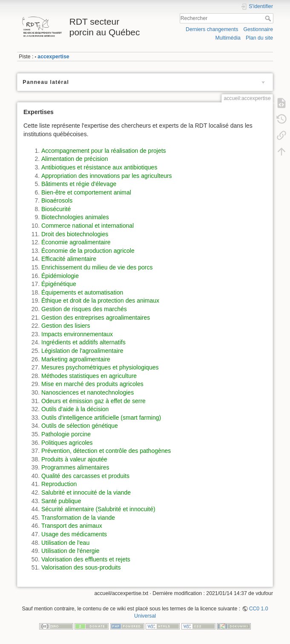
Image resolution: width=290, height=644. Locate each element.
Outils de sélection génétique (80, 426)
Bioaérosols (57, 200)
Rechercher (269, 18)
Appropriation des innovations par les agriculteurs (107, 176)
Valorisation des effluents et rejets (86, 559)
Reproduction (59, 484)
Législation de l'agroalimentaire (82, 351)
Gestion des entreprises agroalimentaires (96, 318)
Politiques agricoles (67, 443)
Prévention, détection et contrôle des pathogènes (106, 451)
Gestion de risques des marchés (84, 309)
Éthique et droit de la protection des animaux (100, 301)
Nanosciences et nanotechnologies (88, 392)
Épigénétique (59, 284)
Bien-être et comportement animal (86, 192)
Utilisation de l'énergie (70, 551)
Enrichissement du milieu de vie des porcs (97, 267)
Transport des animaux (72, 526)
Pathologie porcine (66, 434)
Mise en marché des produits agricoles (92, 384)
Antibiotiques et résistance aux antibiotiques (99, 167)
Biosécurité (56, 209)
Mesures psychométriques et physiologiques (100, 367)
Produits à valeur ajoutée (74, 459)
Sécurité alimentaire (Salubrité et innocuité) (98, 509)
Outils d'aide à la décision (75, 409)
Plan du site (259, 38)
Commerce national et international (88, 226)
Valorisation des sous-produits (81, 567)
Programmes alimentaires (75, 467)
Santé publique (61, 501)
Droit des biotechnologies (75, 234)
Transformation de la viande (78, 518)
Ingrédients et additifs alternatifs (83, 342)
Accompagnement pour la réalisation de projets (104, 151)
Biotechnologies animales (75, 217)
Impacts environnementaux (77, 334)
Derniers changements (212, 29)
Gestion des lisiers (66, 326)
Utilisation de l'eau (65, 543)
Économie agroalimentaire (76, 242)
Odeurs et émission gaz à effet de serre (93, 401)
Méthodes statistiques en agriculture (89, 376)
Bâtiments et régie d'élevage (79, 184)
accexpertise (53, 57)
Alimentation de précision (75, 159)
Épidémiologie (60, 276)
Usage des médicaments (74, 534)
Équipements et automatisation (82, 292)
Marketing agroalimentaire (76, 359)
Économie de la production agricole (88, 251)
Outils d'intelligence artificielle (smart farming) (101, 418)
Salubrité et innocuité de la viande (86, 492)
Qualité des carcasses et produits (85, 476)
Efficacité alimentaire (69, 259)
